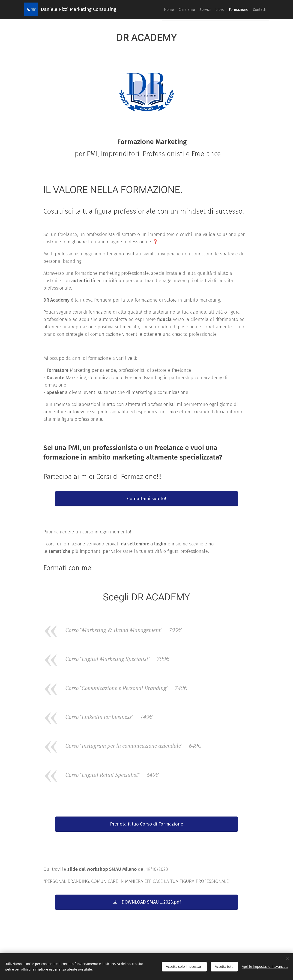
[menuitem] (154, 9)
